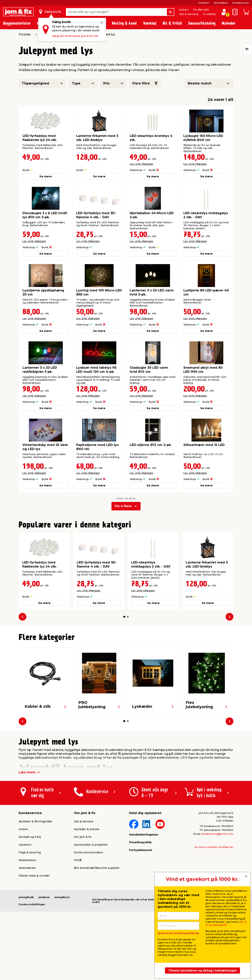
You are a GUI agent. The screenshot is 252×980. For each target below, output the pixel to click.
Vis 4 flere (123, 506)
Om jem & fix (83, 837)
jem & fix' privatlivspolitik (226, 923)
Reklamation (28, 860)
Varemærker (27, 868)
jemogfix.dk (26, 897)
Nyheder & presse (87, 829)
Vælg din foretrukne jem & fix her (75, 36)
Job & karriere (189, 14)
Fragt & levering (30, 852)
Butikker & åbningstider (35, 821)
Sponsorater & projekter (91, 845)
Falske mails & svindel (34, 876)
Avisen (184, 10)
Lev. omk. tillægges (141, 164)
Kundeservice (241, 3)
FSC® (78, 860)
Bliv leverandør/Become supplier (97, 868)
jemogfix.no (62, 897)
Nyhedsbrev (221, 3)
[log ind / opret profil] (224, 12)
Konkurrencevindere (88, 852)
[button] (124, 617)
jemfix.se (44, 897)
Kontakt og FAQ (30, 837)
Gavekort (204, 3)
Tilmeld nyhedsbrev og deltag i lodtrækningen (202, 971)
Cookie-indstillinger (32, 904)
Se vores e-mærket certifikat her (214, 847)
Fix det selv (201, 10)
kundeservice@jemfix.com (217, 834)
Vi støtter (210, 14)
